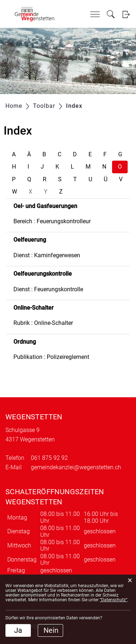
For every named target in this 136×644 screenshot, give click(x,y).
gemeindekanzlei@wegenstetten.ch (76, 467)
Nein (51, 630)
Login (126, 14)
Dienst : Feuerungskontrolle (48, 289)
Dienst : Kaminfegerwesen (47, 255)
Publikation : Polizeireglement (51, 357)
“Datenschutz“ (114, 600)
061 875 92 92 (49, 458)
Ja (18, 630)
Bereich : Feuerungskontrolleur (52, 221)
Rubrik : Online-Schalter (43, 323)
